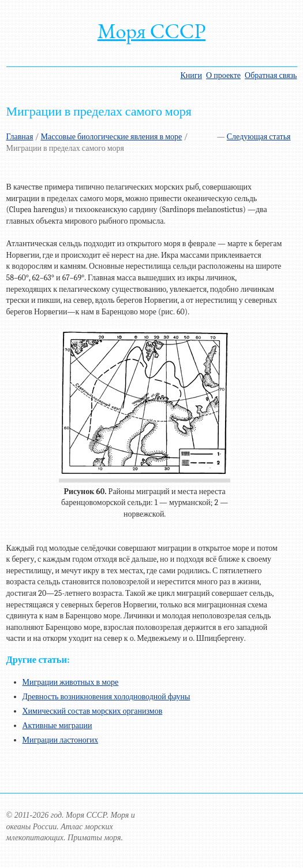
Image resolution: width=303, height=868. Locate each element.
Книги (191, 75)
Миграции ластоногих (61, 740)
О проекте (223, 75)
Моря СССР (152, 31)
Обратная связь (271, 75)
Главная (20, 137)
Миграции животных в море (71, 682)
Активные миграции (57, 726)
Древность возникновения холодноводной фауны (106, 697)
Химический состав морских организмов (93, 711)
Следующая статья (259, 137)
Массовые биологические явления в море (112, 137)
